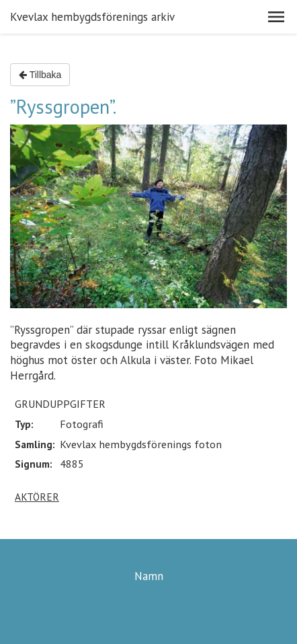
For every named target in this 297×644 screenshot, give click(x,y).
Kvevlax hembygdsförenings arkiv (92, 17)
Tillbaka (40, 75)
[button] (276, 17)
